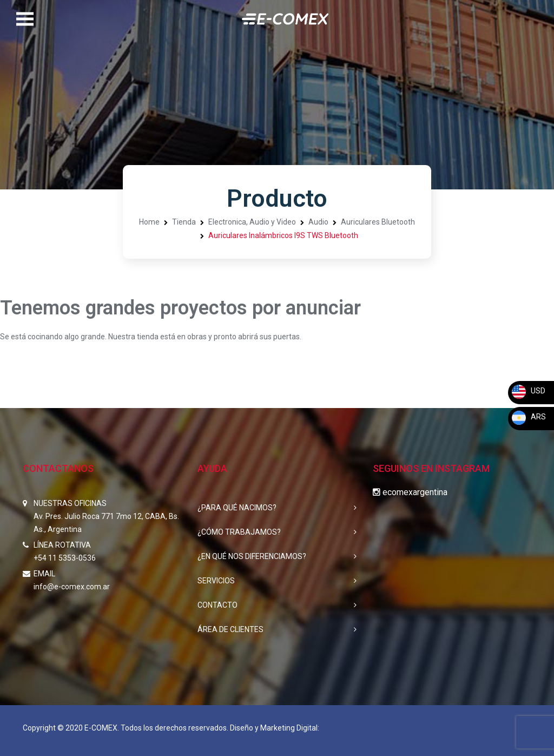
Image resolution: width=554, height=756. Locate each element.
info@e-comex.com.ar (72, 587)
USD (528, 391)
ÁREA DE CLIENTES (230, 629)
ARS (528, 417)
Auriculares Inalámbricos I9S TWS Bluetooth (283, 235)
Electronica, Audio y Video (252, 222)
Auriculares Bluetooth (378, 222)
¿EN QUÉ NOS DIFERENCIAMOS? (252, 556)
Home (149, 222)
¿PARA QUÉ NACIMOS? (237, 508)
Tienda (184, 222)
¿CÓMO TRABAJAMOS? (239, 532)
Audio (318, 222)
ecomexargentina (410, 492)
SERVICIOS (216, 581)
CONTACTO (217, 605)
